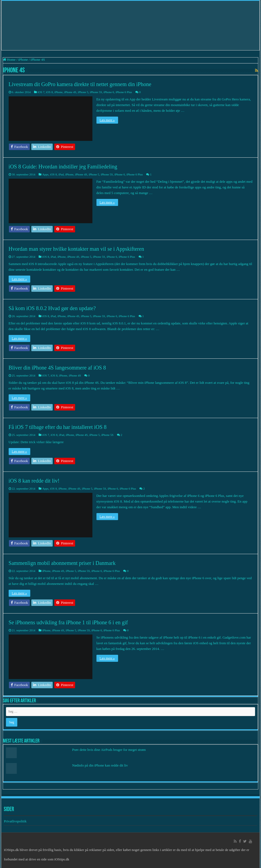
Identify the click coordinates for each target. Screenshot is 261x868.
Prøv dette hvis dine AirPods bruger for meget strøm (109, 750)
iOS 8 (49, 92)
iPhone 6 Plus (124, 92)
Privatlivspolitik (16, 821)
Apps (45, 174)
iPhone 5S (96, 92)
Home (9, 60)
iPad (61, 174)
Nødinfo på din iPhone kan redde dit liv (100, 765)
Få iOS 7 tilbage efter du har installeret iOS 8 (58, 427)
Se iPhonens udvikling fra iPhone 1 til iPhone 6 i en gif (68, 622)
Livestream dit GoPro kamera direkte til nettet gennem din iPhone (80, 84)
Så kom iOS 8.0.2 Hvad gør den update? (52, 308)
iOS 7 (41, 92)
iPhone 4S (70, 92)
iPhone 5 (83, 92)
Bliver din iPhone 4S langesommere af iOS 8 (57, 368)
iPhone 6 (109, 92)
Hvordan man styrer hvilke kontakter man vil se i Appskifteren (76, 249)
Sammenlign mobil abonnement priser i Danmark (62, 563)
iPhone (23, 60)
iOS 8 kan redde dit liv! (34, 481)
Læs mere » (107, 120)
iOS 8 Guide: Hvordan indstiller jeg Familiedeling (63, 167)
